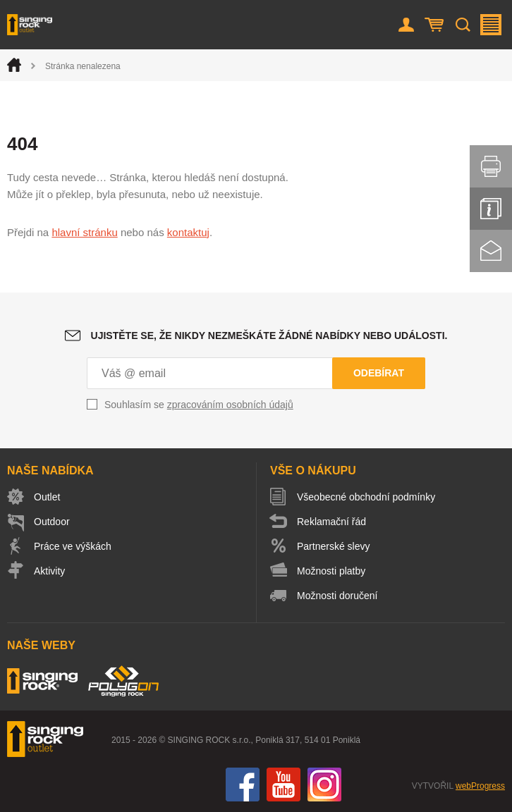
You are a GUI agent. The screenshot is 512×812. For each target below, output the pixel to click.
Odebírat (379, 373)
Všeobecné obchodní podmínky (366, 497)
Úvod (14, 65)
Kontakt (491, 251)
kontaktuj (188, 232)
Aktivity (49, 571)
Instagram (324, 785)
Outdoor (52, 522)
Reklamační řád (331, 522)
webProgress (480, 786)
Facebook (243, 785)
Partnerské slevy (333, 546)
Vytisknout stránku (491, 166)
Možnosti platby (331, 571)
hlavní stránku (84, 232)
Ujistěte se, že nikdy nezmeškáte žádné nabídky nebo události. (269, 336)
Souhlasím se (199, 405)
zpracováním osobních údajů (230, 405)
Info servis (491, 209)
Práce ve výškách (73, 546)
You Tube (284, 785)
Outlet (47, 497)
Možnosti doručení (337, 596)
